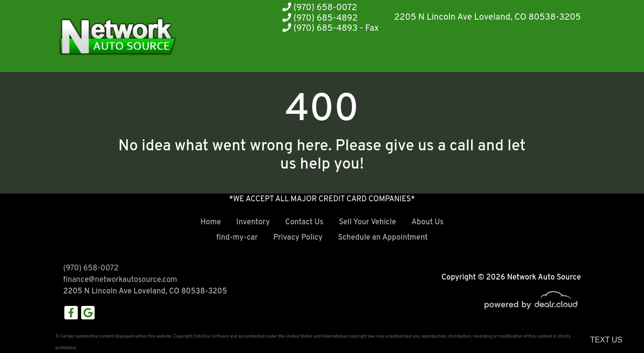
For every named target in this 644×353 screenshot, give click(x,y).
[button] (355, 54)
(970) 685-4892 (320, 18)
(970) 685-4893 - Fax (331, 29)
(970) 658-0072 (320, 8)
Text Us (606, 340)
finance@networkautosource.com (120, 280)
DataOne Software (211, 336)
